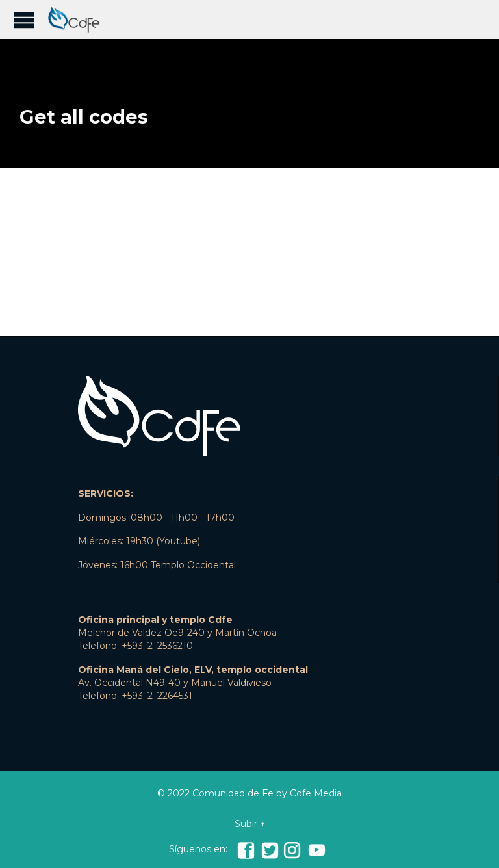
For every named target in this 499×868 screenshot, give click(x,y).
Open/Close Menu (24, 20)
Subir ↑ (250, 824)
